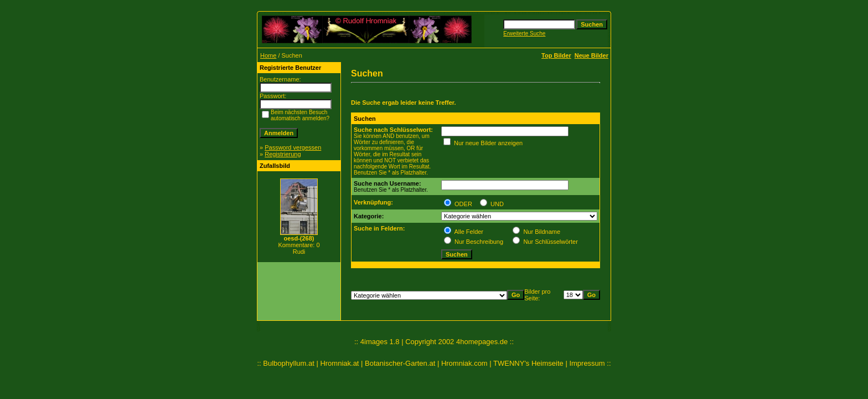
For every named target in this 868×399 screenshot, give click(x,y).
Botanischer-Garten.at (400, 363)
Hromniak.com (464, 363)
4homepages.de (482, 342)
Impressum (587, 363)
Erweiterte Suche (524, 34)
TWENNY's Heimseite (528, 363)
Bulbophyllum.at (289, 363)
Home (268, 55)
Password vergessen (293, 147)
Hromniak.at (339, 363)
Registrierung (283, 154)
